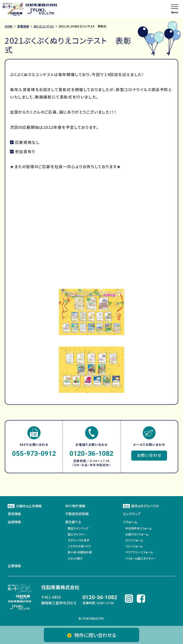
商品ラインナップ (78, 528)
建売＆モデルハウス (141, 506)
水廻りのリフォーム (137, 534)
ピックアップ (132, 514)
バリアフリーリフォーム (139, 552)
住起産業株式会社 (60, 587)
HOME (9, 26)
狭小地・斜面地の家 (80, 552)
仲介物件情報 (75, 506)
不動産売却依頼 (77, 514)
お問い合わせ (149, 455)
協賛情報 (14, 522)
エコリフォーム (134, 540)
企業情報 (14, 566)
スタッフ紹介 (75, 558)
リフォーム (130, 522)
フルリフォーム (134, 546)
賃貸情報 (14, 514)
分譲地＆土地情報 (25, 506)
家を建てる (73, 522)
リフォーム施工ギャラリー (141, 558)
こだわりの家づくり (79, 546)
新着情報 (23, 26)
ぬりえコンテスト (44, 26)
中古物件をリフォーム (138, 528)
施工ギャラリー (77, 534)
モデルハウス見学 (79, 540)
